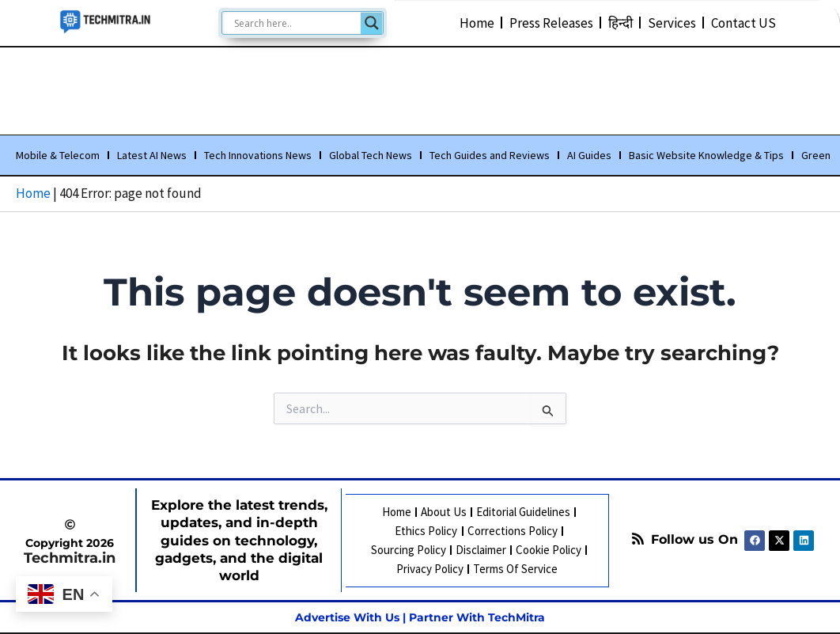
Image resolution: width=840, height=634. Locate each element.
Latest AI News (152, 156)
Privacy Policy (430, 569)
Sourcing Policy (409, 550)
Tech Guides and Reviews (490, 156)
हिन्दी (621, 22)
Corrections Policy (512, 531)
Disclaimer (481, 550)
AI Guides (589, 156)
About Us (444, 512)
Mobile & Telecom (58, 156)
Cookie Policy (549, 550)
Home (477, 22)
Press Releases (551, 22)
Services (672, 22)
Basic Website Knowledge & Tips (706, 156)
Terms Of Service (515, 569)
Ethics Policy (426, 531)
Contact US (744, 22)
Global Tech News (371, 156)
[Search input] (296, 23)
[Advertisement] (420, 88)
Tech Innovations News (258, 156)
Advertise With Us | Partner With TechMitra (420, 617)
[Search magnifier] (372, 23)
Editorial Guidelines (523, 512)
